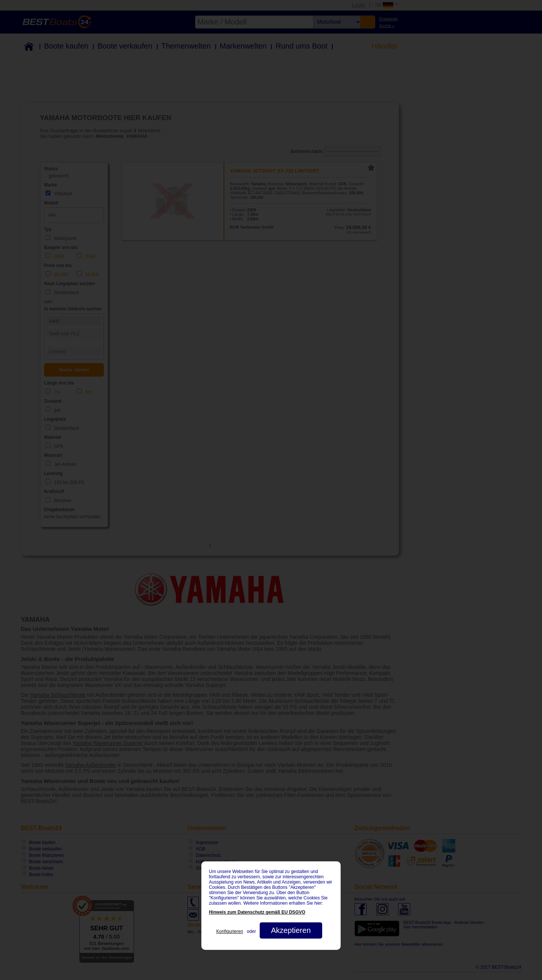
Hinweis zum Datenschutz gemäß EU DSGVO (257, 912)
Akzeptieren (291, 930)
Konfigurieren (229, 931)
